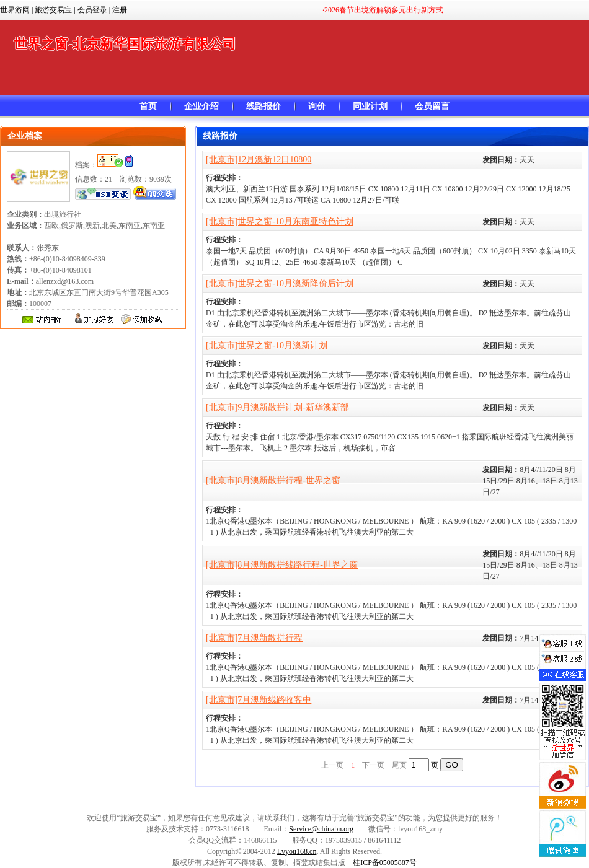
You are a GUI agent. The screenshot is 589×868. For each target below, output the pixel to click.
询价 (317, 106)
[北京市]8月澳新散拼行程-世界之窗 (273, 480)
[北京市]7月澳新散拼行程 (254, 638)
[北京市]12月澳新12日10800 (259, 160)
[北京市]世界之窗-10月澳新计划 (267, 345)
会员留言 (432, 106)
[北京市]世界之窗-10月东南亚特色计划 (280, 221)
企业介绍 (201, 106)
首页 (148, 106)
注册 (120, 10)
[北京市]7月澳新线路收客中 (259, 700)
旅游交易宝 (53, 10)
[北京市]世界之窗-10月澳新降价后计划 (280, 283)
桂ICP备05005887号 (385, 862)
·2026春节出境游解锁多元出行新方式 (383, 10)
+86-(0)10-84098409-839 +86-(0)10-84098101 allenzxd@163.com (56, 270)
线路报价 (263, 106)
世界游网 (15, 10)
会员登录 (92, 10)
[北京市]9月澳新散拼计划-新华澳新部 (277, 407)
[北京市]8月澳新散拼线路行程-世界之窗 (282, 565)
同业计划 (370, 106)
